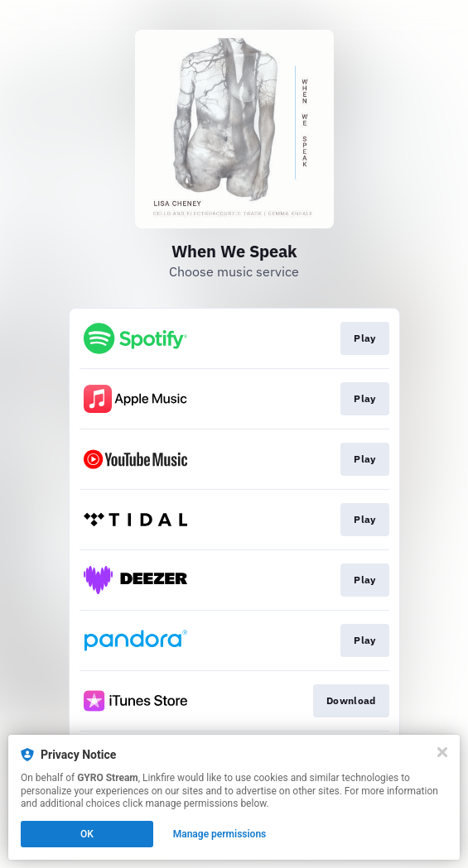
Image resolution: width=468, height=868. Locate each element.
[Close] (442, 752)
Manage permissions (220, 834)
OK (87, 834)
